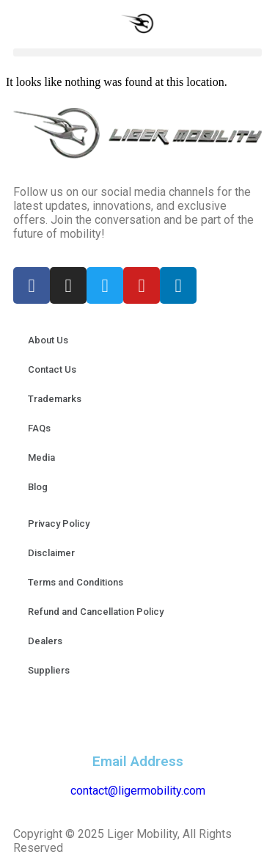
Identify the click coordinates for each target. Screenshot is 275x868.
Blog (38, 487)
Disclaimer (51, 553)
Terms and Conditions (76, 582)
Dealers (45, 641)
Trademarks (55, 399)
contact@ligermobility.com (138, 791)
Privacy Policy (59, 524)
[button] (137, 52)
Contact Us (52, 369)
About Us (48, 340)
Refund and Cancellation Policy (96, 612)
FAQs (39, 428)
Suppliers (49, 670)
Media (41, 457)
